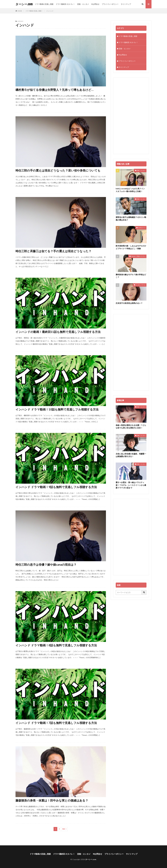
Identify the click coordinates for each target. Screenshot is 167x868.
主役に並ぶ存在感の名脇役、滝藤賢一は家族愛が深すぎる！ (131, 455)
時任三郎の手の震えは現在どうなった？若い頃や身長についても (58, 170)
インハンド (50, 11)
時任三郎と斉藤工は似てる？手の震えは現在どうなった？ (53, 251)
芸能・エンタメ (83, 4)
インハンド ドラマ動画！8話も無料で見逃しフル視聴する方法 (56, 645)
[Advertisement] (131, 116)
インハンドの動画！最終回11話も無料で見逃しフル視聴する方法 (58, 332)
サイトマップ (126, 4)
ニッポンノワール (141, 285)
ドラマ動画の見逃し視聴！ (34, 11)
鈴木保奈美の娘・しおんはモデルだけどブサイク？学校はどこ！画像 (131, 247)
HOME (20, 11)
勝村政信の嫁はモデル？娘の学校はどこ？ (131, 276)
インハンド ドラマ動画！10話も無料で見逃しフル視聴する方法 (57, 409)
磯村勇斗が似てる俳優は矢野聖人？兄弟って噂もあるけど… (55, 90)
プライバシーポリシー (110, 4)
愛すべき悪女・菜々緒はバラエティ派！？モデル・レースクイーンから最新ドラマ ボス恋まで (131, 485)
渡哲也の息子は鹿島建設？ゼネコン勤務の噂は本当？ (131, 219)
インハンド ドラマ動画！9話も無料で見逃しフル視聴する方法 (56, 487)
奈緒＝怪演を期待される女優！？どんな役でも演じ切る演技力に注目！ (131, 426)
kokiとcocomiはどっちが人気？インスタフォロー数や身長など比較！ (130, 190)
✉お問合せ (95, 4)
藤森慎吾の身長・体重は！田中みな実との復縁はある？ (52, 800)
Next (64, 829)
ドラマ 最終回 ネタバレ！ (65, 4)
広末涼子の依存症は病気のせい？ (129, 303)
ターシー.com (24, 4)
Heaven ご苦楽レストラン (138, 256)
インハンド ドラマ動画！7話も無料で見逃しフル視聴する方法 (56, 723)
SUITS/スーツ (142, 228)
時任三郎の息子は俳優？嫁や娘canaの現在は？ (46, 565)
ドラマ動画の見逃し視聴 (44, 4)
